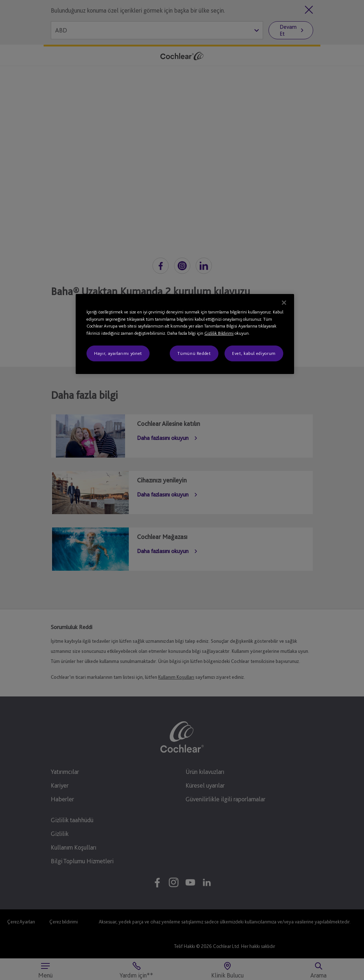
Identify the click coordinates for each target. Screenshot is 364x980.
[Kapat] (284, 303)
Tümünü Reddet (194, 353)
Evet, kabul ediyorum (254, 353)
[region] (185, 334)
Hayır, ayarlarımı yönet (118, 353)
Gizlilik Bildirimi (219, 333)
